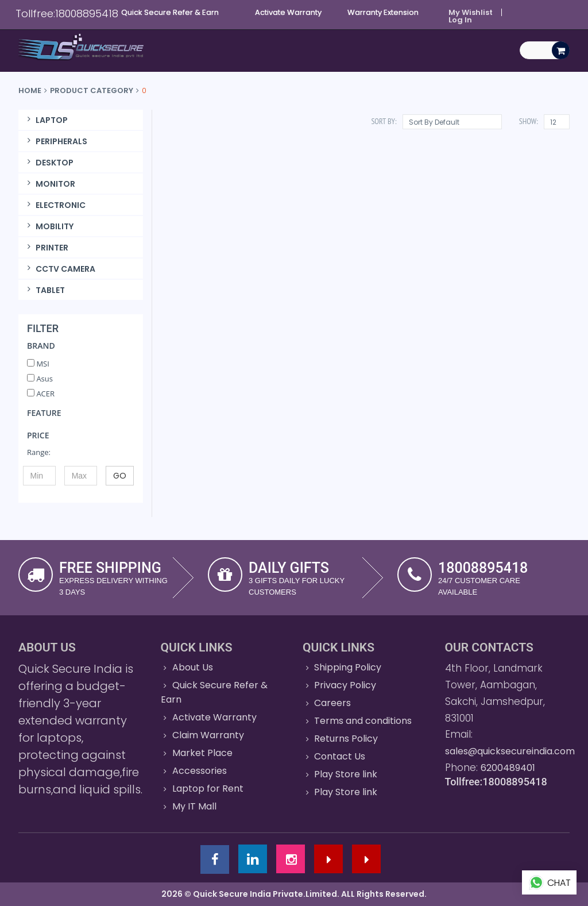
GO (120, 476)
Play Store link (346, 774)
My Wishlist (471, 12)
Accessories (200, 771)
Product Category (92, 90)
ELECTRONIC (55, 205)
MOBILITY (49, 226)
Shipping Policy (348, 667)
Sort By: (384, 121)
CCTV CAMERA (60, 269)
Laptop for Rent (208, 789)
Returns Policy (346, 739)
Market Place (202, 753)
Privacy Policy (345, 685)
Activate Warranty (214, 717)
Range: (39, 452)
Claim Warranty (208, 735)
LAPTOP (46, 120)
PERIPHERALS (56, 141)
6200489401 (508, 768)
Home (30, 90)
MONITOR (50, 184)
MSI (38, 364)
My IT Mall (194, 806)
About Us (193, 667)
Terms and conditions (363, 721)
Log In (460, 20)
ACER (41, 394)
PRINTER (46, 248)
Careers (332, 703)
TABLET (45, 290)
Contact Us (340, 756)
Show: (529, 121)
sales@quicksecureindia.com (510, 751)
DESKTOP (49, 163)
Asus (40, 379)
